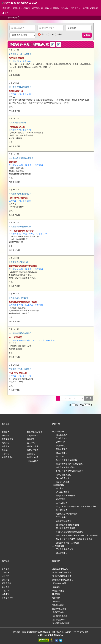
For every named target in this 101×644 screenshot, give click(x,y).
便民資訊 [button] (75, 8)
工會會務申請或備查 (65, 549)
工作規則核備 (62, 503)
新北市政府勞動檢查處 (62, 572)
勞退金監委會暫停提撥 (66, 528)
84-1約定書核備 (63, 478)
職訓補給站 (61, 446)
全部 (43, 34)
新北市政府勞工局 (60, 569)
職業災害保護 (33, 450)
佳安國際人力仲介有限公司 (20, 369)
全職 (52, 34)
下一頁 (89, 398)
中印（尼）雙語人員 (18, 373)
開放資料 (56, 594)
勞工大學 (60, 457)
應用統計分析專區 (60, 616)
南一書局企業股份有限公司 (20, 87)
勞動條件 (6, 432)
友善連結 (31, 454)
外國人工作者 (8, 457)
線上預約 (6, 576)
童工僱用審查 (62, 510)
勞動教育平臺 (62, 449)
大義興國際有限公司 (17, 123)
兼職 (60, 34)
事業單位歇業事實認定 (66, 467)
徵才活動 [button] (55, 8)
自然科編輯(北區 (16, 91)
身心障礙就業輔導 (35, 432)
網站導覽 (84, 632)
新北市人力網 (13, 18)
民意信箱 (26, 632)
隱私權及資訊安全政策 (62, 632)
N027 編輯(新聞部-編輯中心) (22, 231)
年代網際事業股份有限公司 (20, 194)
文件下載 (85, 8)
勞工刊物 (6, 580)
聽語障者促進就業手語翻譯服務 (69, 464)
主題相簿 (6, 591)
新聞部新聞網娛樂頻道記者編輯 (23, 302)
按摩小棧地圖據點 (64, 475)
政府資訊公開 (58, 591)
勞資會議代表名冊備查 (66, 496)
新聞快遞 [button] (17, 8)
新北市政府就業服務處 (62, 576)
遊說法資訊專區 (59, 620)
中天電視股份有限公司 (18, 262)
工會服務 (6, 454)
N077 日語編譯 (15, 338)
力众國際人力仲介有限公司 (20, 54)
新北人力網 (7, 583)
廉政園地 (56, 587)
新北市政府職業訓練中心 (63, 580)
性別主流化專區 (59, 583)
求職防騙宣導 (33, 461)
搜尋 (87, 35)
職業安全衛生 (33, 446)
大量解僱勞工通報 (64, 521)
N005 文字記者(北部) (18, 198)
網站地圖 (94, 8)
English (76, 632)
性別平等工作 (33, 436)
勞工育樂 (31, 443)
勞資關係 (6, 436)
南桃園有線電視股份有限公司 (21, 158)
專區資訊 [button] (7, 8)
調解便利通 (61, 442)
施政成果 (56, 601)
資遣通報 (60, 488)
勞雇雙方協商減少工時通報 (67, 543)
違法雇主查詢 (62, 435)
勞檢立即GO (61, 438)
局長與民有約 (58, 612)
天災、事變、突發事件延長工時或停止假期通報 (76, 507)
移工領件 (36, 8)
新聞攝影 (13, 162)
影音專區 (6, 587)
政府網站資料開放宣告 (41, 632)
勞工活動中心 (62, 453)
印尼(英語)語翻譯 (16, 58)
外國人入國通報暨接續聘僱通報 (69, 471)
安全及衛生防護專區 (61, 623)
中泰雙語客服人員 (17, 127)
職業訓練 (6, 446)
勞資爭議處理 (8, 439)
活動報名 (6, 572)
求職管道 (27, 8)
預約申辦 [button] (65, 8)
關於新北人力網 (59, 609)
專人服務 (45, 8)
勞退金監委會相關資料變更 (67, 525)
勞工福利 (6, 450)
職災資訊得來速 (63, 482)
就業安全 (31, 439)
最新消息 (6, 569)
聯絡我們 (56, 598)
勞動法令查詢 (58, 605)
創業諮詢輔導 (33, 457)
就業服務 (6, 443)
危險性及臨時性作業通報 (66, 460)
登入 (5, 13)
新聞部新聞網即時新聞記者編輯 (23, 266)
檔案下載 (6, 594)
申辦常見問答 (8, 598)
